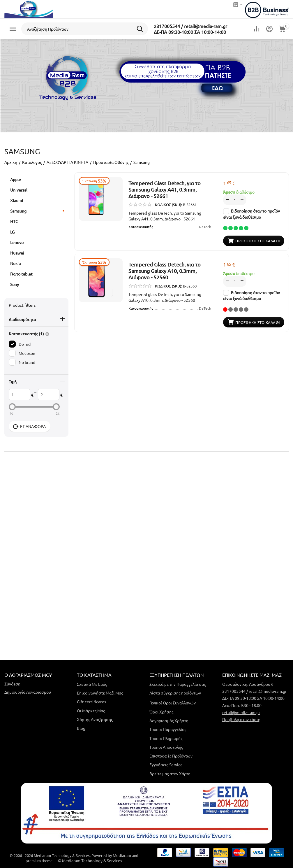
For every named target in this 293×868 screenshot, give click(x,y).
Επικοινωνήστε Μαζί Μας (100, 693)
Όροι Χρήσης (161, 712)
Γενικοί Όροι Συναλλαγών (173, 703)
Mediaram (122, 855)
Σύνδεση (12, 684)
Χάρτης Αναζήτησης (95, 719)
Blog (81, 728)
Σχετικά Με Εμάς (92, 684)
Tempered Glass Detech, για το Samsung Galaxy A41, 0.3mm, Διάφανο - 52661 (165, 189)
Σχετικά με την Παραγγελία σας (178, 684)
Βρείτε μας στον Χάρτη (170, 774)
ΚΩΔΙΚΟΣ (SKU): (168, 205)
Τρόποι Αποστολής (166, 747)
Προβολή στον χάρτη (241, 719)
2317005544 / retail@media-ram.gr (190, 26)
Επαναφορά (30, 427)
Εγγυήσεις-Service (166, 764)
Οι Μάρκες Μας (91, 711)
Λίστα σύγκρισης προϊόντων (175, 693)
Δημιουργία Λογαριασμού (28, 692)
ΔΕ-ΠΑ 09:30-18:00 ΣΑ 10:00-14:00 (190, 32)
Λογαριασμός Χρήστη (169, 720)
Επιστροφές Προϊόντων (171, 756)
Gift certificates (91, 702)
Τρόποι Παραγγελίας (168, 729)
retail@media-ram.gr (241, 712)
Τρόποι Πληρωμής (166, 738)
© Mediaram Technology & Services (90, 860)
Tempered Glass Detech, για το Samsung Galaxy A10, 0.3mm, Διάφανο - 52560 (165, 270)
